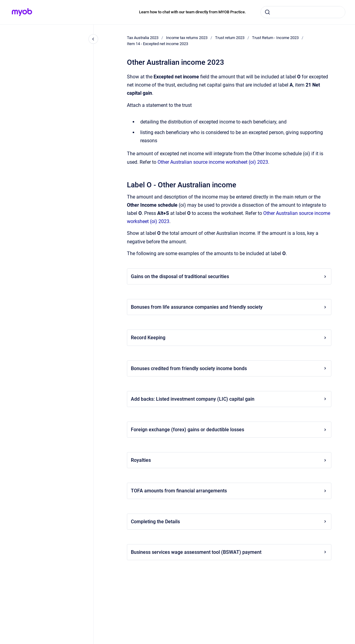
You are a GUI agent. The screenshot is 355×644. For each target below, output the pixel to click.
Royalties (229, 460)
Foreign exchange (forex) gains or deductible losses (229, 430)
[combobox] (303, 12)
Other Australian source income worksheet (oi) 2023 (213, 162)
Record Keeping (229, 338)
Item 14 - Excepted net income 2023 (158, 44)
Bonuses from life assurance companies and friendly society (229, 307)
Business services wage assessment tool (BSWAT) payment (229, 552)
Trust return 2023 (230, 38)
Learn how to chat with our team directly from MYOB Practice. (192, 12)
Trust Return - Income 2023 (275, 38)
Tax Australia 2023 (143, 38)
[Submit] (267, 12)
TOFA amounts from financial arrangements (229, 491)
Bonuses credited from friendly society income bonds (229, 368)
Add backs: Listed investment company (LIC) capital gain (229, 399)
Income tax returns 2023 (187, 38)
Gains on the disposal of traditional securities (229, 276)
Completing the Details (229, 522)
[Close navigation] (93, 39)
